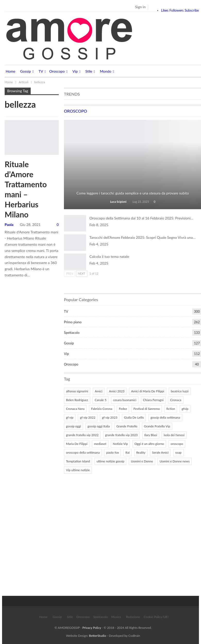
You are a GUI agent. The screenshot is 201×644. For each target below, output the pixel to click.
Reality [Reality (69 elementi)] (141, 452)
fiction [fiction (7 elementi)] (171, 409)
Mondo (106, 71)
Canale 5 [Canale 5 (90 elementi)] (100, 400)
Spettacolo (72, 333)
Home (10, 71)
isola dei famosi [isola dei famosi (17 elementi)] (174, 435)
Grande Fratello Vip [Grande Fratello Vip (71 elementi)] (157, 426)
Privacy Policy (92, 628)
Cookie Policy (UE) (156, 617)
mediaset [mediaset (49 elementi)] (100, 444)
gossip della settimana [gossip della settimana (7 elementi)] (165, 417)
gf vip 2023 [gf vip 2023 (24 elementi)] (110, 417)
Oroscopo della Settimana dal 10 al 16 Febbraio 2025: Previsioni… (141, 218)
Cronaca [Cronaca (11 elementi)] (176, 400)
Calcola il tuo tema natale (109, 256)
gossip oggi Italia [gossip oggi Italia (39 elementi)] (99, 426)
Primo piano (73, 322)
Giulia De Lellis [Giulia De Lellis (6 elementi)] (134, 417)
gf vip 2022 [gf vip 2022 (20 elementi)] (88, 417)
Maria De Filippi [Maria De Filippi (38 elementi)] (77, 444)
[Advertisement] (102, 536)
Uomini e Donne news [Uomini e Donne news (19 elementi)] (174, 461)
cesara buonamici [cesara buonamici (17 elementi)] (125, 400)
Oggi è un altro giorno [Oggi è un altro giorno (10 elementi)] (149, 444)
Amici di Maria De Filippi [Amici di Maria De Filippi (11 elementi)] (148, 391)
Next (81, 273)
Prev (70, 273)
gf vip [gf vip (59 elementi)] (70, 417)
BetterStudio (97, 636)
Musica (116, 617)
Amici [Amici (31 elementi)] (99, 391)
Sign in (140, 7)
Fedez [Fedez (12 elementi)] (123, 409)
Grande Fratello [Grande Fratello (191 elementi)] (127, 426)
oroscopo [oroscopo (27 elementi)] (177, 444)
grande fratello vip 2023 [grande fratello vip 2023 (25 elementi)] (121, 435)
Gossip (25, 71)
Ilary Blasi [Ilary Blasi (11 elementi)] (151, 435)
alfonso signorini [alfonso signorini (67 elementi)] (77, 391)
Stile (89, 71)
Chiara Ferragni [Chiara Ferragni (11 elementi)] (153, 400)
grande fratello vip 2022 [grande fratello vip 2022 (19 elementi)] (82, 435)
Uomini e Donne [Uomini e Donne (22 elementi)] (142, 461)
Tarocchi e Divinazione (133, 186)
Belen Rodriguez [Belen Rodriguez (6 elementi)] (77, 400)
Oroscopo (57, 71)
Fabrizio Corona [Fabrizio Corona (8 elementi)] (102, 409)
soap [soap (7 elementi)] (178, 452)
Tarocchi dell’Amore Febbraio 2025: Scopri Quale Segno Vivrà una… (143, 237)
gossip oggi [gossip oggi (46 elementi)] (73, 426)
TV (41, 71)
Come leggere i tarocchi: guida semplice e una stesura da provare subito (133, 193)
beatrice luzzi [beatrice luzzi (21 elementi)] (180, 391)
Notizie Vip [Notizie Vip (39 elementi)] (120, 444)
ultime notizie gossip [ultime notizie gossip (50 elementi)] (111, 461)
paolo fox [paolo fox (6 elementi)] (112, 452)
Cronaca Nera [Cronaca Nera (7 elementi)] (75, 409)
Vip (75, 71)
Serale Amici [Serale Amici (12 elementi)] (160, 452)
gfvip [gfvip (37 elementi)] (185, 409)
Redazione (133, 617)
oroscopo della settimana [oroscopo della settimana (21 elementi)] (83, 452)
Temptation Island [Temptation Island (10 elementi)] (78, 461)
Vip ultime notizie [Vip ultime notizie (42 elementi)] (78, 470)
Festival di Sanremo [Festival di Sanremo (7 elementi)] (147, 409)
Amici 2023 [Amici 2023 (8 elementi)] (117, 391)
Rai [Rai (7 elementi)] (128, 452)
